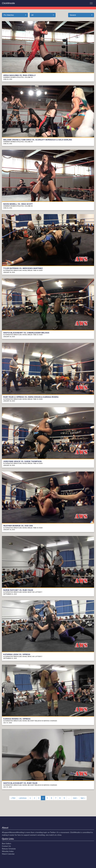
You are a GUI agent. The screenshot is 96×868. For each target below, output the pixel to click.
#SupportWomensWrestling (13, 832)
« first (13, 798)
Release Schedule (9, 849)
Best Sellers (7, 843)
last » (83, 798)
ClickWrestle (8, 3)
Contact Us (6, 846)
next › (75, 798)
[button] (15, 15)
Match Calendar (8, 854)
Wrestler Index (8, 851)
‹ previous (22, 798)
